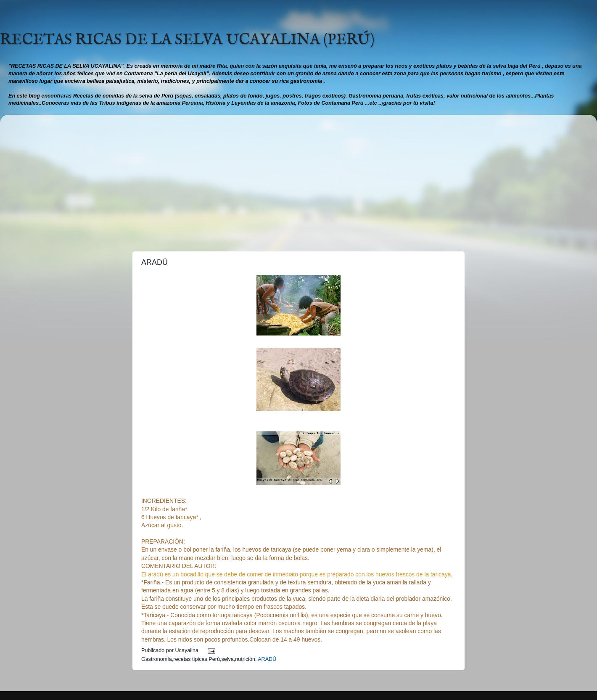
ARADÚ (267, 659)
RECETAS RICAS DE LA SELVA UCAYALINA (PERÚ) (187, 40)
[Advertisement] (298, 180)
